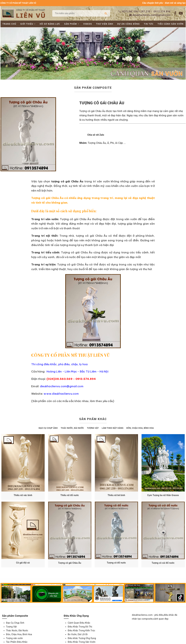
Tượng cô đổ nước (116, 563)
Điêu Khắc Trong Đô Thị (80, 627)
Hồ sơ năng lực (50, 24)
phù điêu (64, 364)
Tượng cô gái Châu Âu (70, 563)
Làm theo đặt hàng (113, 428)
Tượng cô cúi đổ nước (163, 563)
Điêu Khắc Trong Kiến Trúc (81, 631)
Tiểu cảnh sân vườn (170, 24)
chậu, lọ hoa (79, 364)
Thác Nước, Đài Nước (72, 428)
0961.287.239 (142, 11)
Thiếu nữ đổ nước (70, 495)
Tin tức (149, 24)
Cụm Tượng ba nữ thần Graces (163, 495)
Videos (88, 24)
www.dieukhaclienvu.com (61, 394)
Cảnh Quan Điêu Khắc (79, 623)
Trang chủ (9, 24)
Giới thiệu (28, 24)
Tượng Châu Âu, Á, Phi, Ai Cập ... (107, 143)
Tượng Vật (93, 428)
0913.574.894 (162, 11)
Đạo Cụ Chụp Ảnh (48, 428)
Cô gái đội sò (23, 563)
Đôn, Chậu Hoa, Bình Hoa (140, 428)
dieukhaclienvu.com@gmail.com (151, 15)
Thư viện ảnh (105, 24)
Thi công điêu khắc (44, 364)
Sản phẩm (72, 24)
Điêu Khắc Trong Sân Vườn (82, 642)
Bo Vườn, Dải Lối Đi (78, 634)
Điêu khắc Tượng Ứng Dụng (82, 638)
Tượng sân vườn (14, 638)
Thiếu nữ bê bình (116, 495)
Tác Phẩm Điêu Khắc (17, 642)
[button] (180, 44)
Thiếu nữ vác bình (23, 495)
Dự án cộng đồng (129, 24)
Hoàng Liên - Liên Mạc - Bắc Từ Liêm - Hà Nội (77, 371)
